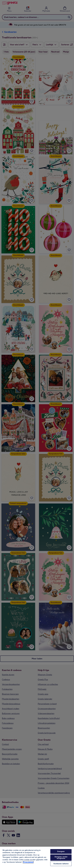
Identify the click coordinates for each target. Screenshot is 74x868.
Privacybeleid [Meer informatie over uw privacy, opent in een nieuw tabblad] (28, 862)
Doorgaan (61, 851)
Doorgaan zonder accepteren (61, 858)
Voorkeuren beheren (61, 864)
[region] (37, 857)
